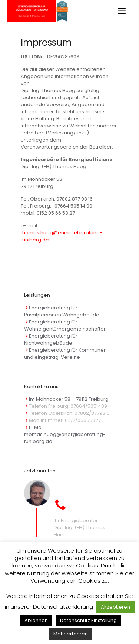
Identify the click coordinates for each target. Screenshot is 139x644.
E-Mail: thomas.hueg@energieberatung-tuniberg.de (65, 434)
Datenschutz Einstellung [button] (88, 620)
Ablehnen (36, 620)
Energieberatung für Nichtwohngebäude (51, 339)
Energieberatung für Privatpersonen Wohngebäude (62, 311)
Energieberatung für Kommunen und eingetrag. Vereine (65, 354)
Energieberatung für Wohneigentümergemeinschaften (65, 325)
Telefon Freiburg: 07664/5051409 (68, 406)
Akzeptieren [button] (115, 607)
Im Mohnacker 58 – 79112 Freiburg (69, 399)
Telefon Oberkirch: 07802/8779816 (69, 413)
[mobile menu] (122, 11)
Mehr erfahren (71, 634)
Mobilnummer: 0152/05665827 (65, 420)
